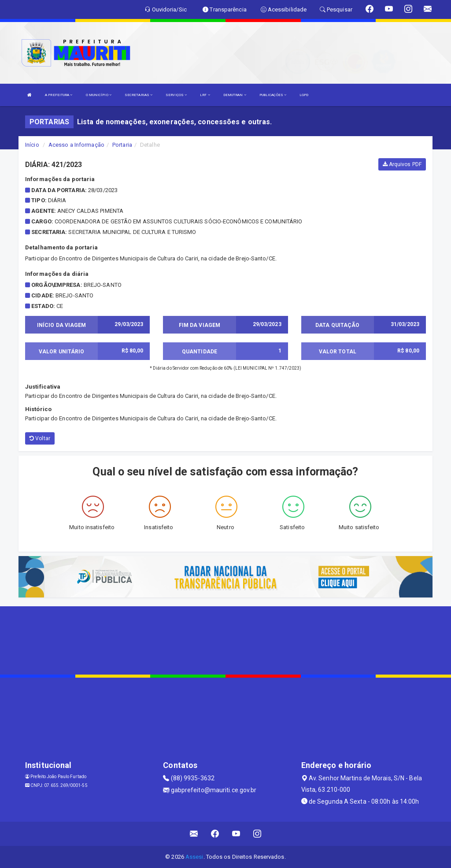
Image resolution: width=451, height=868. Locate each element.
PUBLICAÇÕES (273, 95)
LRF (205, 95)
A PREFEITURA (59, 95)
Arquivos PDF (402, 164)
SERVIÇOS (176, 95)
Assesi (194, 857)
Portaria (122, 145)
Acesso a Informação (76, 145)
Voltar (40, 438)
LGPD (304, 95)
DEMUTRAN (235, 95)
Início (32, 145)
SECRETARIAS (139, 95)
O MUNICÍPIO (99, 95)
